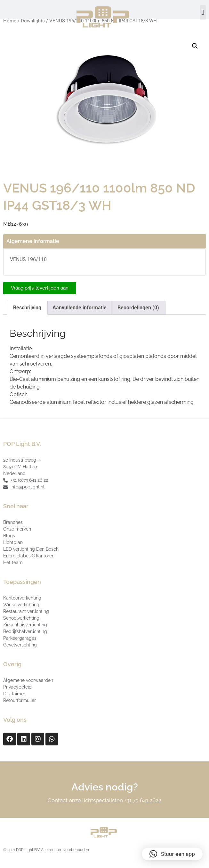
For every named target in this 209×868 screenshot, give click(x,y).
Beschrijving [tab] (27, 308)
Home (10, 21)
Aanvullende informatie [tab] (80, 308)
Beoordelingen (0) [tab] (138, 308)
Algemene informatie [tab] (33, 241)
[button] (203, 13)
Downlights (33, 21)
